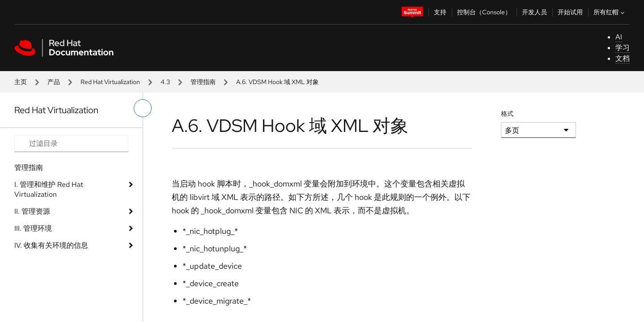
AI (619, 37)
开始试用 (570, 12)
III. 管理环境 (33, 228)
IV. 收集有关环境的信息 (51, 245)
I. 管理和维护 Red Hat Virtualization (49, 189)
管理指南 (203, 82)
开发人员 (534, 12)
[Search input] (71, 144)
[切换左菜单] (143, 108)
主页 (21, 82)
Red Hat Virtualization (110, 82)
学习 (623, 48)
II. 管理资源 (32, 211)
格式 (507, 114)
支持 (440, 12)
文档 (623, 58)
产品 (54, 82)
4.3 (165, 82)
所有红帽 (610, 12)
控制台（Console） (484, 12)
